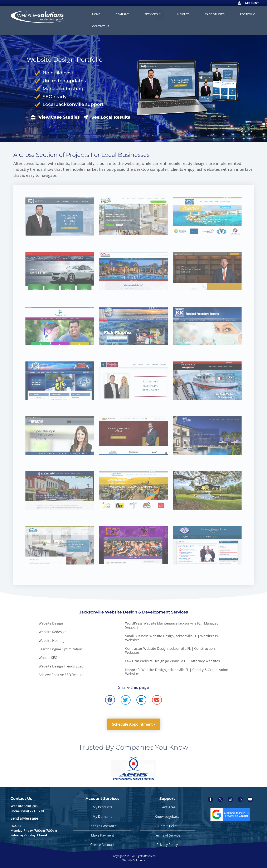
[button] (110, 700)
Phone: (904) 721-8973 (27, 811)
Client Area (167, 807)
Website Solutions (24, 806)
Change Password (103, 826)
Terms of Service (167, 835)
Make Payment (103, 835)
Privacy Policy (167, 845)
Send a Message (24, 818)
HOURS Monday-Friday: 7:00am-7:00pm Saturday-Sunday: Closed (34, 830)
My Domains (102, 817)
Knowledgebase (167, 817)
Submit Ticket (167, 826)
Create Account (102, 845)
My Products (103, 807)
